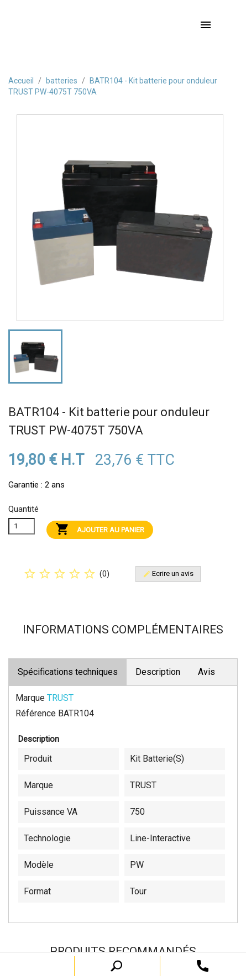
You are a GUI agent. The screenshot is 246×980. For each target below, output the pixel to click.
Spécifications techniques (68, 672)
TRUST (60, 698)
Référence (36, 713)
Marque (30, 698)
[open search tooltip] (203, 965)
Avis (206, 672)
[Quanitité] (22, 526)
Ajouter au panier (100, 530)
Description (158, 672)
